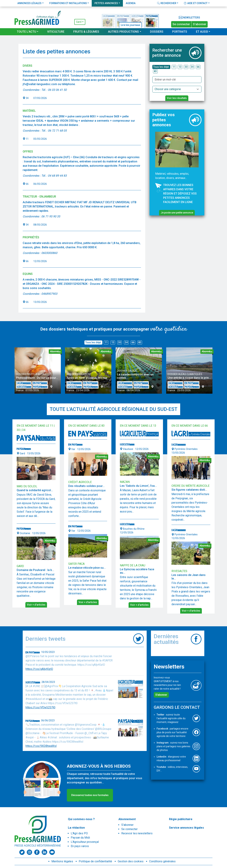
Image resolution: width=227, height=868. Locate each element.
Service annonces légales (186, 828)
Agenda (131, 3)
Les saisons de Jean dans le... (189, 577)
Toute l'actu (27, 32)
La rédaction (76, 828)
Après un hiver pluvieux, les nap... (88, 378)
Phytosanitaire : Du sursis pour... (37, 378)
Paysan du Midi (80, 838)
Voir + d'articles (36, 605)
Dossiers (157, 32)
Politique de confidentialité (95, 861)
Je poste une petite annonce (177, 213)
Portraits (180, 32)
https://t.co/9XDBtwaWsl (41, 746)
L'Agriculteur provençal (85, 842)
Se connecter (181, 24)
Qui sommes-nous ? (81, 819)
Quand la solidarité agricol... (35, 490)
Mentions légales (62, 861)
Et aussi (202, 32)
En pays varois (80, 846)
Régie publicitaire (181, 819)
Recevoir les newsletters (137, 833)
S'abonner (200, 24)
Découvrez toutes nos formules (90, 795)
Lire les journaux (130, 25)
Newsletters (189, 18)
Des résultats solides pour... (86, 486)
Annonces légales (29, 3)
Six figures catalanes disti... (189, 490)
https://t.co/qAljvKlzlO (39, 669)
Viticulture (56, 32)
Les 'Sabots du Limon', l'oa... (138, 486)
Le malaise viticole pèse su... (87, 568)
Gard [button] (79, 22)
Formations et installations (68, 3)
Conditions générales (162, 861)
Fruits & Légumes (86, 32)
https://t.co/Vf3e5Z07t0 (40, 707)
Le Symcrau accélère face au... (137, 571)
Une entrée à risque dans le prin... (189, 378)
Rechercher (167, 3)
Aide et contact (196, 3)
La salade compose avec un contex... (135, 376)
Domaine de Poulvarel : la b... (35, 570)
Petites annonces (106, 3)
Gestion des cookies (131, 861)
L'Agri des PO (79, 833)
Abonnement (127, 819)
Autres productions (123, 32)
